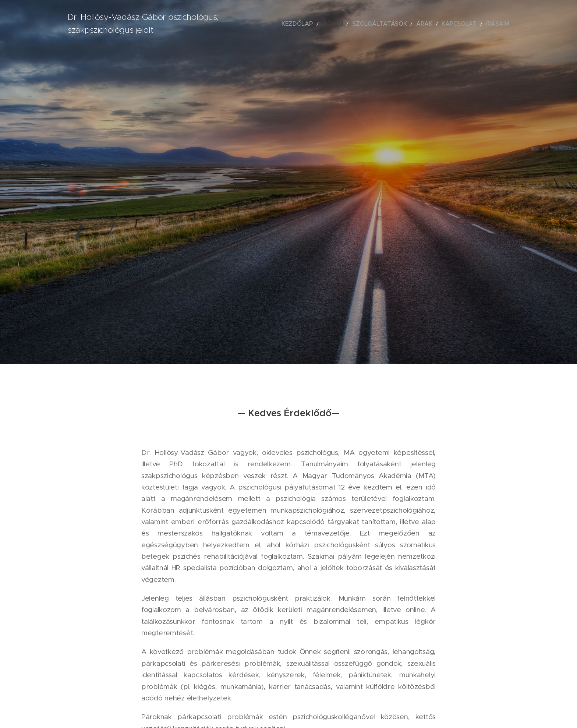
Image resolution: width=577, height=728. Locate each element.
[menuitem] (324, 24)
